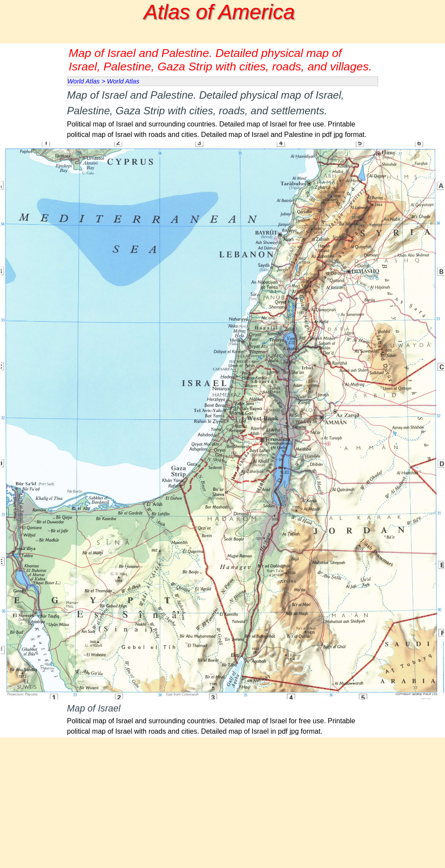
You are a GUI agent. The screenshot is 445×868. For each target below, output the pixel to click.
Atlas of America (219, 12)
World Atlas (83, 81)
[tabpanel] (222, 114)
